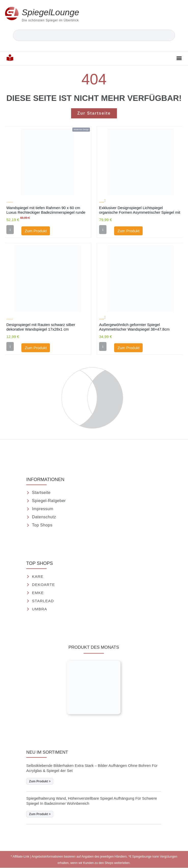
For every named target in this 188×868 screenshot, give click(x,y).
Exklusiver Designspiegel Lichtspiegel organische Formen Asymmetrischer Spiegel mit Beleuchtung (140, 210)
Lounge (51, 12)
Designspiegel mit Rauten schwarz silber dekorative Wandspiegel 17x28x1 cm (41, 327)
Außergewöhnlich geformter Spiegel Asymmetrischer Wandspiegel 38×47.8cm (134, 327)
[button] (179, 58)
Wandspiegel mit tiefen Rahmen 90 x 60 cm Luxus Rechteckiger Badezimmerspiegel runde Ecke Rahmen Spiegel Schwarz (46, 210)
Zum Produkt (36, 231)
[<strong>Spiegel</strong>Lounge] (12, 14)
